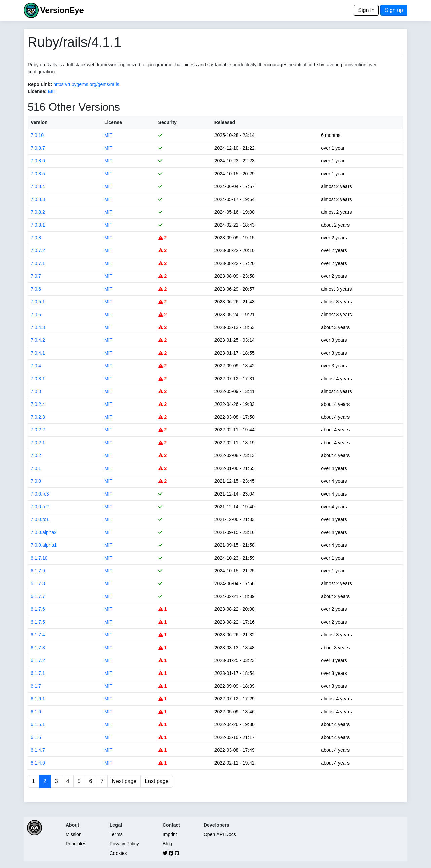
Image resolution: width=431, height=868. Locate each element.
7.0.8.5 (38, 174)
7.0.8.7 (38, 148)
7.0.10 (37, 135)
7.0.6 (36, 289)
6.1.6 (36, 712)
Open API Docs (220, 834)
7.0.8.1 (38, 225)
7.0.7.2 (38, 250)
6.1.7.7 (38, 596)
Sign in (366, 10)
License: (37, 91)
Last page (157, 781)
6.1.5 (36, 737)
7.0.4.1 (38, 353)
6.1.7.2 (38, 660)
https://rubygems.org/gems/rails (86, 84)
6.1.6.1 (38, 699)
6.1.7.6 (38, 609)
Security (168, 122)
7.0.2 (36, 455)
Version (39, 122)
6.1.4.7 (38, 750)
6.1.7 (36, 686)
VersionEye (62, 10)
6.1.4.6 (38, 763)
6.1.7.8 (38, 583)
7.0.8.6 (38, 161)
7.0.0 (36, 481)
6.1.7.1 (38, 673)
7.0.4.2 (38, 340)
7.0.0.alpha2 (44, 532)
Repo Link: (40, 84)
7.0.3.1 (38, 379)
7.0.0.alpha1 (44, 545)
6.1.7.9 (38, 571)
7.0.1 (36, 468)
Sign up (394, 10)
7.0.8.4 (38, 186)
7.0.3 (36, 391)
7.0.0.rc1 (40, 519)
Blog (167, 844)
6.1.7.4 (38, 635)
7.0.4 (36, 366)
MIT (52, 91)
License (113, 122)
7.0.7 (36, 276)
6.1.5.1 (38, 724)
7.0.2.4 (38, 404)
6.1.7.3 (38, 648)
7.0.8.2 (38, 212)
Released (225, 122)
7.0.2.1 (38, 443)
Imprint (170, 834)
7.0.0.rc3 (40, 494)
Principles (76, 844)
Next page (124, 781)
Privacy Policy (124, 844)
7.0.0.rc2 (40, 507)
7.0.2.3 (38, 417)
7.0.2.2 (38, 430)
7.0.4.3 (38, 327)
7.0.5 (36, 315)
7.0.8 (36, 238)
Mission (74, 834)
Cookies (118, 853)
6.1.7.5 (38, 622)
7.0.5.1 (38, 302)
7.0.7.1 (38, 263)
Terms (116, 834)
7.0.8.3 (38, 199)
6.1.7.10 (39, 558)
